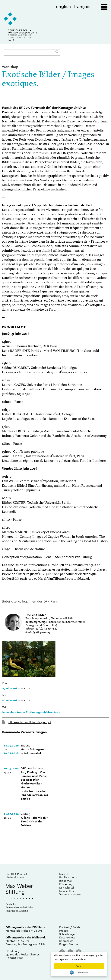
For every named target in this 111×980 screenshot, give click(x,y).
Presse (64, 931)
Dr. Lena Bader (36, 615)
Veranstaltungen (70, 894)
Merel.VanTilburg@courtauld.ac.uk (64, 579)
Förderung (66, 884)
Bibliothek (66, 881)
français (82, 6)
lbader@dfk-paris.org (18, 579)
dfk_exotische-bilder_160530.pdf (30, 722)
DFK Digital (67, 888)
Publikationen (68, 877)
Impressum (66, 941)
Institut (64, 874)
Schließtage (67, 934)
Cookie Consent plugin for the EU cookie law (79, 972)
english (63, 6)
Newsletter (67, 891)
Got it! (79, 966)
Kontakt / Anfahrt (71, 927)
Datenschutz (67, 937)
